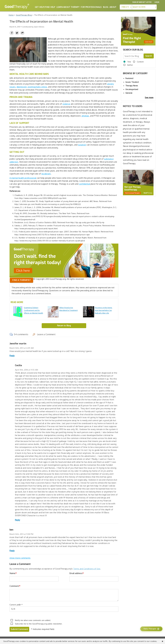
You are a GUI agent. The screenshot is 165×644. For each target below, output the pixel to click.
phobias (85, 116)
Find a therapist (21, 280)
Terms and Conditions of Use (87, 569)
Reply (12, 356)
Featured (129, 78)
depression (22, 87)
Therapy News (132, 86)
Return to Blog (64, 326)
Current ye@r (16, 605)
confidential (84, 184)
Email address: (77, 573)
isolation (82, 145)
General (129, 93)
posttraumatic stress (37, 87)
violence (66, 104)
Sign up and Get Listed (142, 2)
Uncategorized (132, 89)
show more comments (20, 558)
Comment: (15, 586)
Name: (13, 573)
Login (157, 2)
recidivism (46, 174)
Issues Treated (132, 82)
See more (149, 98)
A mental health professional (23, 178)
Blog (106, 7)
